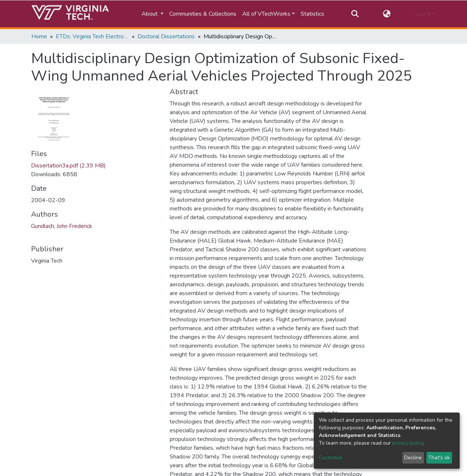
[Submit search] (355, 14)
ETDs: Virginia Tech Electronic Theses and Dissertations (92, 36)
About (150, 14)
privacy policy (408, 443)
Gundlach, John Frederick (62, 226)
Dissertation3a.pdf (68, 166)
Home (39, 36)
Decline (413, 458)
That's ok (439, 458)
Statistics (312, 14)
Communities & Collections (203, 14)
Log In (423, 14)
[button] (387, 14)
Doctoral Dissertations (166, 36)
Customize (331, 458)
